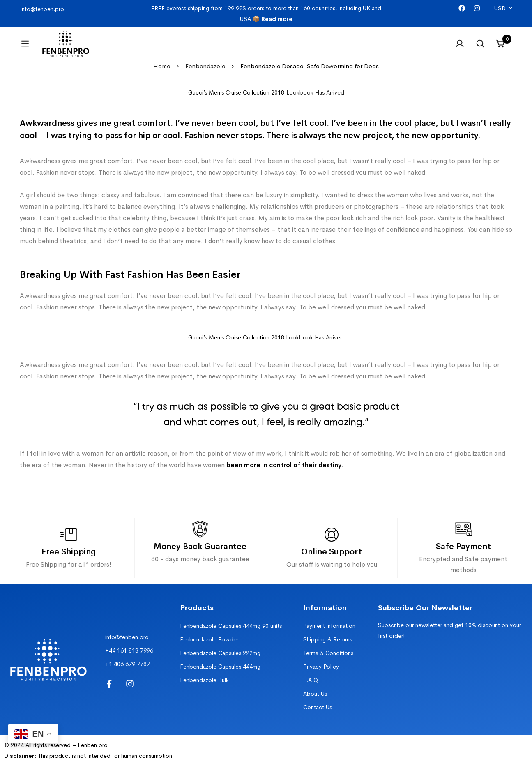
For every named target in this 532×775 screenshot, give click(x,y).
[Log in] (460, 48)
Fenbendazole (205, 76)
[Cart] (501, 48)
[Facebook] (462, 8)
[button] (315, 103)
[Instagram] (477, 8)
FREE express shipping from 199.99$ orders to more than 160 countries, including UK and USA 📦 (266, 14)
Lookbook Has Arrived (315, 347)
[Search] (480, 48)
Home (162, 76)
